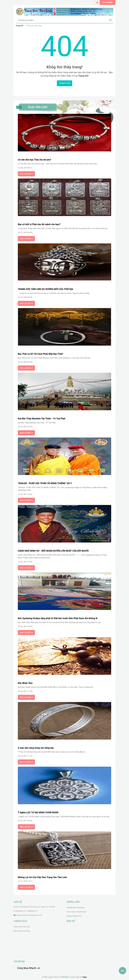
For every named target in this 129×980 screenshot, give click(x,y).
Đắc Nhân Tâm (25, 683)
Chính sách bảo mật (22, 927)
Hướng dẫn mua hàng (75, 907)
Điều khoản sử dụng (22, 931)
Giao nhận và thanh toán (77, 912)
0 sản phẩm (108, 2)
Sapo (85, 977)
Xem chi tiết (26, 174)
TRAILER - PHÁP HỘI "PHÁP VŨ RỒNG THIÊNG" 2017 (45, 483)
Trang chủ (19, 26)
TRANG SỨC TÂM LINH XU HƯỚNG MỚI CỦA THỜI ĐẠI (45, 289)
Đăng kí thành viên (74, 916)
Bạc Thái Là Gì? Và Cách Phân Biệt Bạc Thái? (41, 354)
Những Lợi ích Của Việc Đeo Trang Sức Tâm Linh (42, 877)
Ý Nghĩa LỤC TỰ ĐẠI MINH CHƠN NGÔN (38, 813)
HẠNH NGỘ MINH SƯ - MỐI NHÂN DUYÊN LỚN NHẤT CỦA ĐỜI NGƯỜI (53, 551)
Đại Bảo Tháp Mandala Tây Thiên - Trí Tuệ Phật (42, 419)
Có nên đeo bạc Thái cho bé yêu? (35, 160)
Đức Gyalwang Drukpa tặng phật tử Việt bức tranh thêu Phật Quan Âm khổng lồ (58, 618)
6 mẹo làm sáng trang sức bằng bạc (36, 748)
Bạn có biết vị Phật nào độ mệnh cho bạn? (39, 224)
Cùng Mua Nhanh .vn (29, 968)
